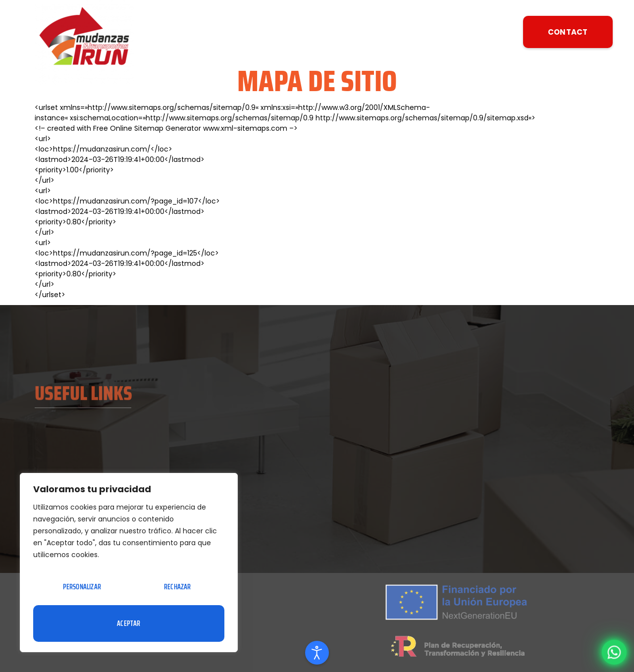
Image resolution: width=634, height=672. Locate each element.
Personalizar (82, 587)
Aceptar (129, 623)
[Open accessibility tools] (317, 653)
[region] (129, 563)
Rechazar (178, 587)
